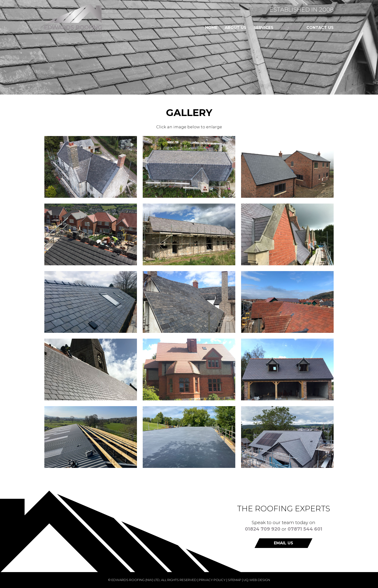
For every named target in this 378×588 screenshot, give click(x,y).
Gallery (290, 28)
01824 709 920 (263, 529)
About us (236, 28)
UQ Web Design (257, 580)
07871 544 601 (305, 529)
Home (211, 28)
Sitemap (235, 580)
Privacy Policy (212, 580)
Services (263, 28)
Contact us (320, 28)
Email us (283, 543)
